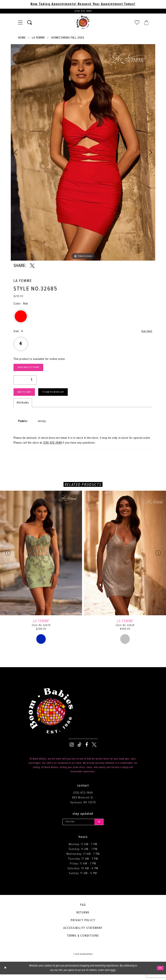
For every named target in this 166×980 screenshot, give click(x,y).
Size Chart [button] (146, 332)
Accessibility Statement (83, 933)
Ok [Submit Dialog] (160, 973)
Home (22, 39)
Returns (83, 918)
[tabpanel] (83, 153)
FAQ (83, 910)
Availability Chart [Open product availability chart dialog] (31, 369)
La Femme (38, 39)
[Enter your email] (83, 827)
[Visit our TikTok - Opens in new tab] (80, 749)
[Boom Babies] (83, 23)
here (113, 976)
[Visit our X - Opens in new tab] (94, 749)
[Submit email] (102, 827)
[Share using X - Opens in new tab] (32, 267)
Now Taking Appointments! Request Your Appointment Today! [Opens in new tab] (83, 4)
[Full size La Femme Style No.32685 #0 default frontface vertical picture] (83, 153)
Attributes (23, 407)
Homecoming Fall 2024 (68, 39)
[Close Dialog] (6, 974)
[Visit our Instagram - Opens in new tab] (72, 749)
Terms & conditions (83, 941)
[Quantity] (25, 383)
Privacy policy (83, 926)
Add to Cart (26, 396)
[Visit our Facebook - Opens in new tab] (87, 749)
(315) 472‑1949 (52, 447)
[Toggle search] (30, 23)
